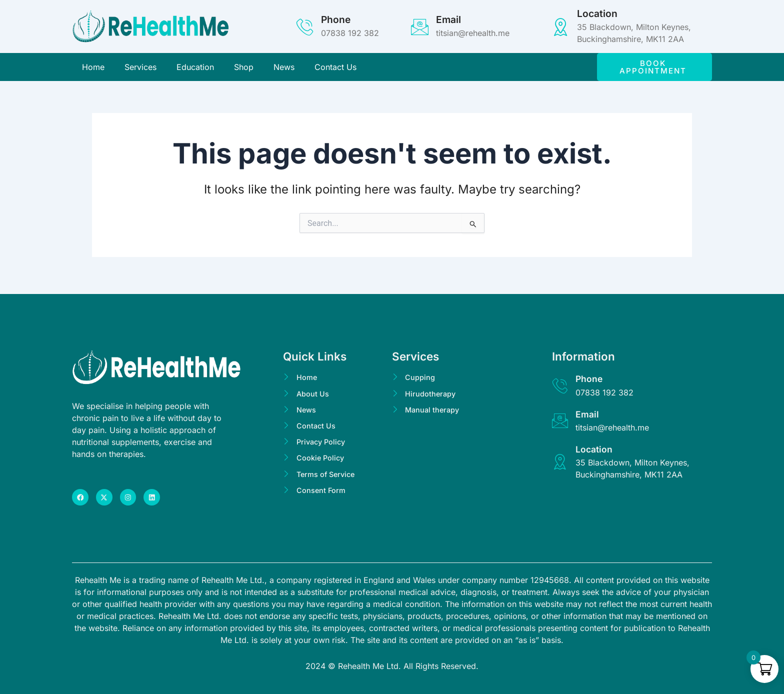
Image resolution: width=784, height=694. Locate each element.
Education (195, 68)
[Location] (561, 27)
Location (597, 13)
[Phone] (305, 27)
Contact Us (335, 68)
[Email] (420, 27)
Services (140, 68)
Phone (336, 19)
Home (93, 68)
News (284, 68)
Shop (244, 68)
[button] (654, 68)
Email (448, 19)
